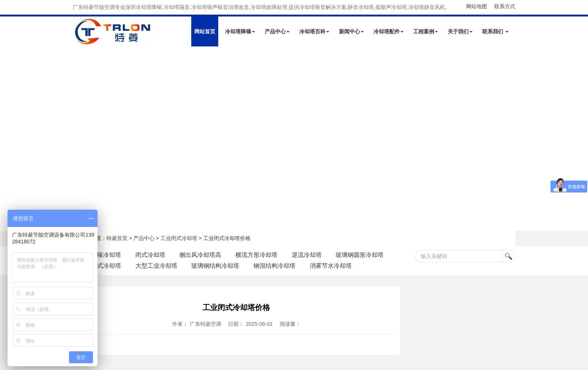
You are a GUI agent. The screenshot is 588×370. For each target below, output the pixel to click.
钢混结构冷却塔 (275, 266)
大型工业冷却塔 (156, 266)
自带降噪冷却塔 (100, 255)
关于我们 (460, 31)
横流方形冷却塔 (257, 255)
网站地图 (477, 6)
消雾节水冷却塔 (331, 266)
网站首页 (205, 31)
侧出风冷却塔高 (201, 255)
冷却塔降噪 (240, 31)
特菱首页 (117, 238)
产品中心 (277, 31)
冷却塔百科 (314, 31)
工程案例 (426, 31)
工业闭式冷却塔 (179, 238)
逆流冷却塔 (307, 255)
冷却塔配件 (388, 31)
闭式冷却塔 (150, 255)
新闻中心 (351, 31)
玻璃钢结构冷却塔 (216, 266)
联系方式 (505, 6)
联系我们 (495, 31)
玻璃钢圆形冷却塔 (360, 255)
